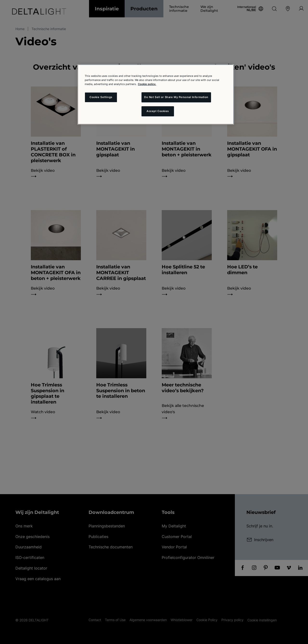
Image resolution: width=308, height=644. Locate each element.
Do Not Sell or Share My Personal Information (176, 97)
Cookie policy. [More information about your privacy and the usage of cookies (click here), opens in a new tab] (147, 84)
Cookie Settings (101, 97)
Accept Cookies (158, 111)
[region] (156, 94)
